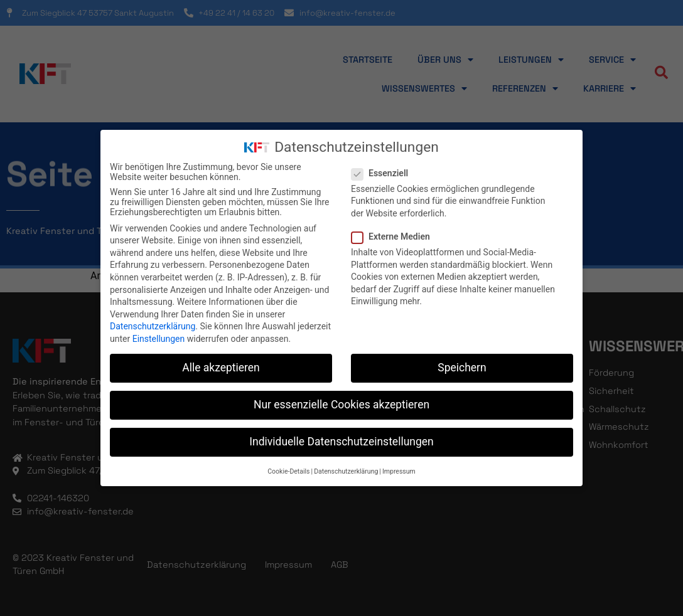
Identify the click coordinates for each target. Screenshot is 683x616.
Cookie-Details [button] (288, 471)
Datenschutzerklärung (153, 326)
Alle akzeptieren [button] (221, 368)
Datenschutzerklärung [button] (346, 471)
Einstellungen (159, 339)
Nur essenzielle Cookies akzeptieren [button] (341, 405)
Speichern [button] (462, 368)
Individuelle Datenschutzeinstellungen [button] (341, 442)
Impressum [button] (399, 471)
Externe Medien (395, 236)
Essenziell (384, 173)
